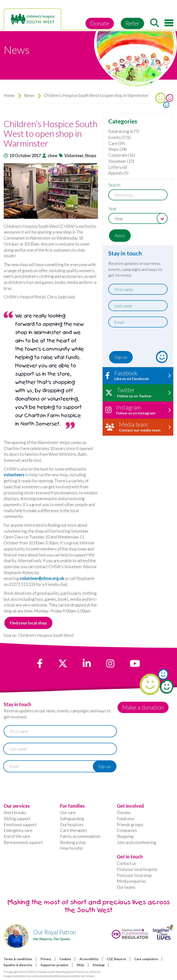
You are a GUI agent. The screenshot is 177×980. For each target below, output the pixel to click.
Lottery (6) (118, 167)
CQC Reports (116, 959)
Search (114, 185)
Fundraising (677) (124, 131)
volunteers (14, 475)
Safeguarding (72, 818)
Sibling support (17, 818)
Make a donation (143, 707)
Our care (68, 812)
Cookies (65, 959)
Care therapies (74, 830)
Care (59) (117, 143)
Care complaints (146, 959)
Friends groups (130, 824)
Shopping (125, 836)
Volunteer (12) (121, 161)
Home (9, 95)
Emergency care (18, 830)
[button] (51, 191)
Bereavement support (23, 842)
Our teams (126, 887)
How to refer (72, 848)
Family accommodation (80, 836)
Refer (132, 23)
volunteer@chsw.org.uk (42, 578)
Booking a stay (73, 842)
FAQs (81, 965)
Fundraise (126, 818)
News (29, 95)
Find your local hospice (137, 869)
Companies (127, 830)
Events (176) (119, 137)
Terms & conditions (18, 959)
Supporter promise (55, 965)
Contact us (126, 863)
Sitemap (99, 965)
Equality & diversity (18, 965)
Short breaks (15, 812)
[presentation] (136, 340)
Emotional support (20, 824)
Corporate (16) (122, 155)
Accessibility (89, 959)
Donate (100, 23)
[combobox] (138, 218)
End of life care (17, 836)
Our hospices (72, 824)
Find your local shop (29, 623)
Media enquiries (131, 881)
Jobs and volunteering (136, 842)
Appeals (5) (118, 173)
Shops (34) (117, 149)
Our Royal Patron (55, 932)
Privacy (46, 959)
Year (112, 209)
